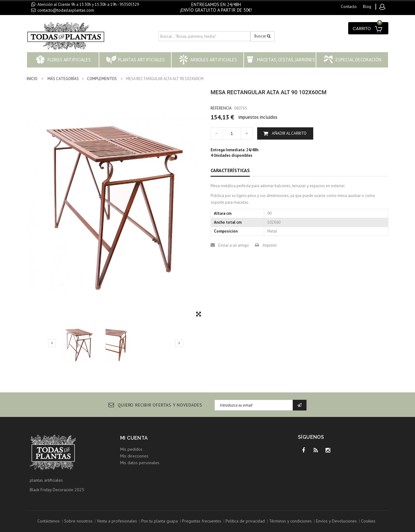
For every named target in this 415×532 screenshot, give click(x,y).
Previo (52, 343)
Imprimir (270, 245)
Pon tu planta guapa (160, 521)
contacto (349, 7)
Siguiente (179, 343)
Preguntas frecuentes (202, 521)
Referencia (221, 108)
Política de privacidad (245, 521)
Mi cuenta (134, 438)
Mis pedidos (131, 449)
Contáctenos (49, 521)
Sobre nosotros (78, 521)
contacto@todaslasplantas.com (66, 10)
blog (367, 7)
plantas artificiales (46, 480)
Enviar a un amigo (234, 245)
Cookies (368, 521)
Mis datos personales (140, 463)
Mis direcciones (134, 456)
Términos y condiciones (290, 521)
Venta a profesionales (117, 521)
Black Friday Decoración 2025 (57, 490)
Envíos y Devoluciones (336, 521)
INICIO (32, 79)
